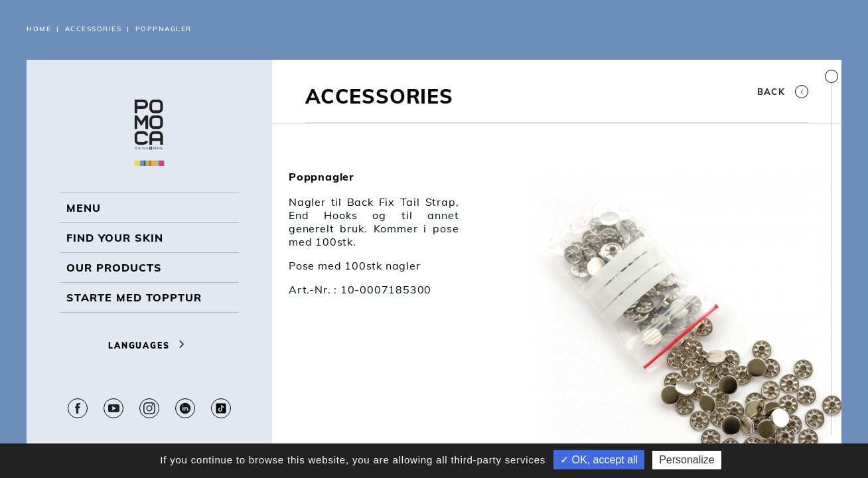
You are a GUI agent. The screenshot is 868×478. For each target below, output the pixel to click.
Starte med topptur (134, 297)
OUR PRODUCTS (114, 268)
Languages (149, 346)
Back (783, 92)
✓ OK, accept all (599, 460)
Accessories (94, 29)
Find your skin (115, 238)
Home (39, 29)
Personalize (687, 460)
